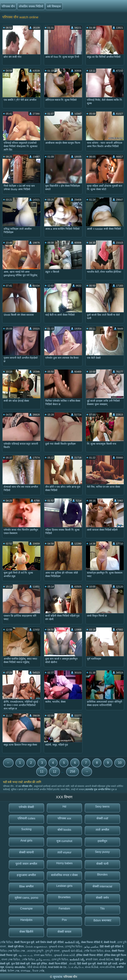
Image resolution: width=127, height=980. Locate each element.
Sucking (26, 829)
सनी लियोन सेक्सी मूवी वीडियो (50, 942)
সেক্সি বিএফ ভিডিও (94, 951)
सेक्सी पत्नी (102, 864)
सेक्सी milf (102, 818)
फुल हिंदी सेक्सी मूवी (21, 964)
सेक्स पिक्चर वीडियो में (92, 942)
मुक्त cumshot (64, 841)
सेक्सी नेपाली (110, 942)
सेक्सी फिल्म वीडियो (58, 964)
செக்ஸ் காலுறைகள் (36, 947)
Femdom (64, 908)
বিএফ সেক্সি (38, 971)
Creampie (26, 908)
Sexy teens (102, 807)
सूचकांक (58, 977)
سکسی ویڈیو (91, 947)
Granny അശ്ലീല (16, 967)
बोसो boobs (64, 830)
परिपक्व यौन (8, 6)
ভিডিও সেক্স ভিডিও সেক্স (13, 951)
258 (73, 772)
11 (42, 772)
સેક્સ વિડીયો (92, 967)
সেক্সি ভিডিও (6, 942)
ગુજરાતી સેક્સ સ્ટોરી (64, 955)
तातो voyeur (64, 852)
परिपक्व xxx (64, 818)
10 (120, 763)
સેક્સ (107, 951)
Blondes (102, 874)
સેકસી (72, 964)
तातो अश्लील (102, 830)
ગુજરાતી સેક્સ (56, 947)
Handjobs (26, 920)
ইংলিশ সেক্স (14, 971)
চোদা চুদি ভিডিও (60, 959)
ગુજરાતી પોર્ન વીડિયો (72, 951)
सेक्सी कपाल (64, 932)
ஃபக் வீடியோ (76, 967)
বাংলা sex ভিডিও (43, 955)
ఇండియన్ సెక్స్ (72, 942)
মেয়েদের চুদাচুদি (35, 951)
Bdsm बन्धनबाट (102, 920)
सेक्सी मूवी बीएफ (16, 947)
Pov (64, 920)
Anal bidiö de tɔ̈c (57, 967)
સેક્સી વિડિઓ (106, 959)
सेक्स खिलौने (26, 932)
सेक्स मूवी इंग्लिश (39, 964)
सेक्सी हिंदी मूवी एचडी (107, 964)
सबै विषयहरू (54, 6)
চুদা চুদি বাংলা (53, 951)
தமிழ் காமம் (43, 959)
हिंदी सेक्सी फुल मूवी (86, 964)
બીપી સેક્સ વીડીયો (37, 967)
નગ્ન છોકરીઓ (107, 967)
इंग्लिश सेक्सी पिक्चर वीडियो (90, 955)
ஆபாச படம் (26, 955)
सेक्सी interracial (102, 886)
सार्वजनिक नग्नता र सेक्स (64, 875)
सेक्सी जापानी (26, 852)
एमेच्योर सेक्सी (26, 807)
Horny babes (64, 863)
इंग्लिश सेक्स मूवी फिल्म (115, 955)
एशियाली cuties (26, 818)
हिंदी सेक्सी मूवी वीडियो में (112, 947)
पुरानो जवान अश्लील (26, 864)
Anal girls (26, 841)
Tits (102, 908)
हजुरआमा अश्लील (26, 875)
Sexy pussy (102, 852)
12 (54, 772)
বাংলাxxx (26, 971)
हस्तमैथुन (102, 841)
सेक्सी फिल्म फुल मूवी (24, 942)
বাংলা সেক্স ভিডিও (11, 959)
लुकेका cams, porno (26, 898)
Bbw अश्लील (26, 886)
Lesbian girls (64, 886)
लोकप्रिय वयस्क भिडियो (31, 6)
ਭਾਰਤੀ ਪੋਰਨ (92, 959)
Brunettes (64, 897)
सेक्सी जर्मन (102, 898)
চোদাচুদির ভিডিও (74, 947)
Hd (64, 807)
